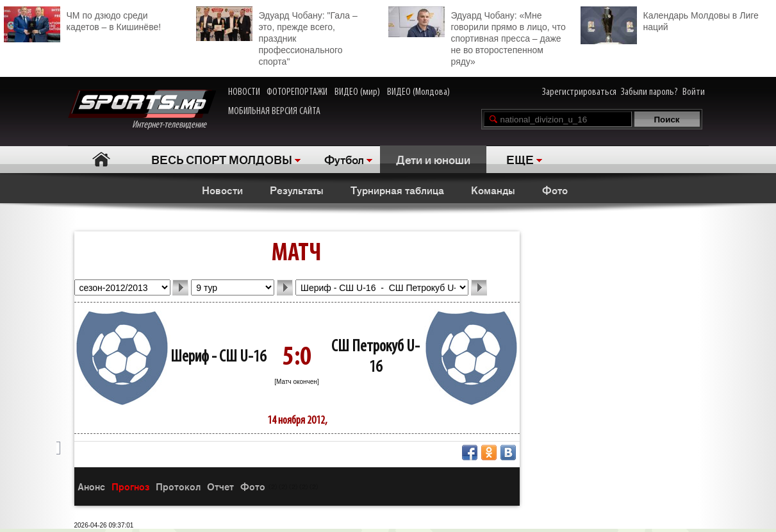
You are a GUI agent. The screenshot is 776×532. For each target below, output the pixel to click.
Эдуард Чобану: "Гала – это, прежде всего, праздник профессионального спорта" (277, 37)
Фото (555, 190)
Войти (694, 92)
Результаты (297, 190)
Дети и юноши (433, 159)
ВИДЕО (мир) (357, 92)
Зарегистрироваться (579, 92)
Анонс (91, 486)
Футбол (344, 159)
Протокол (178, 486)
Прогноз (130, 486)
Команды (493, 190)
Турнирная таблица (397, 190)
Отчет (220, 486)
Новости (222, 190)
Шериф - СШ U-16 (218, 357)
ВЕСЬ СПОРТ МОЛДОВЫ (222, 159)
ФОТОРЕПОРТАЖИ (297, 92)
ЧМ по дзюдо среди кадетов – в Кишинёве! (83, 20)
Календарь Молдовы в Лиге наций (670, 20)
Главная (102, 159)
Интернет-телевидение (142, 110)
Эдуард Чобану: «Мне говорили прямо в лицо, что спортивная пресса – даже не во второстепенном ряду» (477, 37)
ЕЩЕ (520, 159)
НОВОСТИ (244, 92)
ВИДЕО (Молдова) (418, 92)
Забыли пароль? (649, 92)
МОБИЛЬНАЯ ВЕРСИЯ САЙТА (274, 112)
